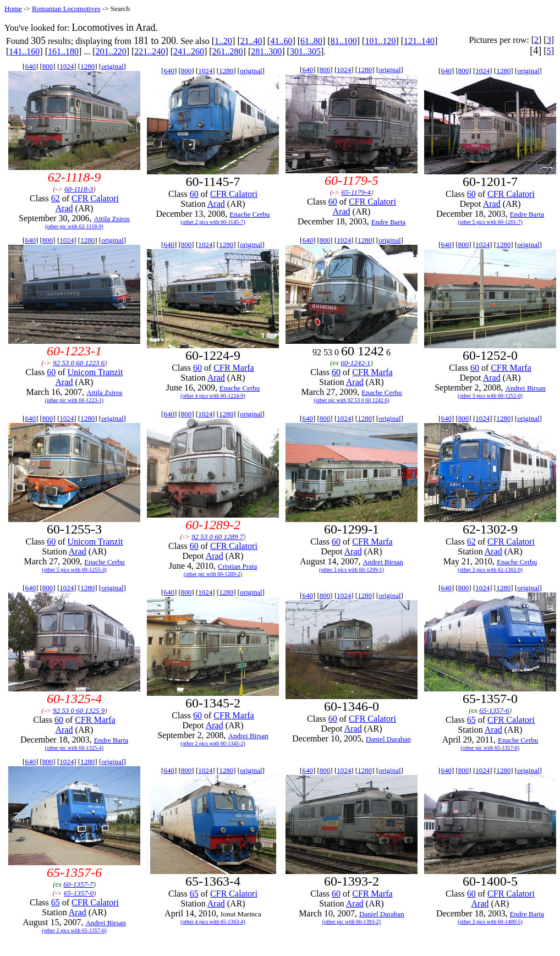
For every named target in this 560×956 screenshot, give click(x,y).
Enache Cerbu (249, 214)
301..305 (305, 51)
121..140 (419, 41)
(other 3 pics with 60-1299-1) (352, 570)
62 (56, 198)
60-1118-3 (79, 189)
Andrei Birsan (526, 388)
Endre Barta (388, 222)
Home (13, 9)
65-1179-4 (356, 192)
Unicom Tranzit (95, 372)
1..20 (223, 41)
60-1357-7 (78, 884)
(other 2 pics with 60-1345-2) (213, 743)
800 (48, 66)
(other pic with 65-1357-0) (490, 748)
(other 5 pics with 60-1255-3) (74, 570)
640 (30, 66)
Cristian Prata (237, 566)
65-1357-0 (79, 893)
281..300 (266, 51)
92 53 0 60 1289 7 (217, 537)
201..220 (111, 51)
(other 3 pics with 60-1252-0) (490, 396)
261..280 (228, 51)
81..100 (344, 41)
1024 (67, 66)
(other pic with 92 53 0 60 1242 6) (351, 400)
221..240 (150, 51)
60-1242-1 (355, 363)
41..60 (281, 41)
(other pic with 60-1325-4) (74, 748)
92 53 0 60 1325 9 (79, 710)
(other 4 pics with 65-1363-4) (213, 922)
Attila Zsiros (112, 219)
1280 (87, 66)
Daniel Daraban (388, 739)
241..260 (189, 51)
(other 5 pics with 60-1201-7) (490, 222)
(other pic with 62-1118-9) (74, 226)
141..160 (24, 51)
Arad (64, 208)
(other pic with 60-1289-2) (213, 574)
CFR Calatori (95, 198)
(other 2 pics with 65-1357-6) (74, 930)
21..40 (251, 41)
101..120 (380, 41)
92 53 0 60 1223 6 (79, 363)
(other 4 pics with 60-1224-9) (213, 396)
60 (194, 194)
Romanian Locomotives (66, 9)
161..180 (63, 51)
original (112, 66)
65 (471, 720)
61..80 (311, 41)
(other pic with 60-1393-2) (352, 922)
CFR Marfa (234, 368)
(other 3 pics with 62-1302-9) (490, 570)
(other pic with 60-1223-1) (74, 400)
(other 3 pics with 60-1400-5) (490, 922)
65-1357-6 (494, 710)
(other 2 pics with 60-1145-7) (213, 222)
